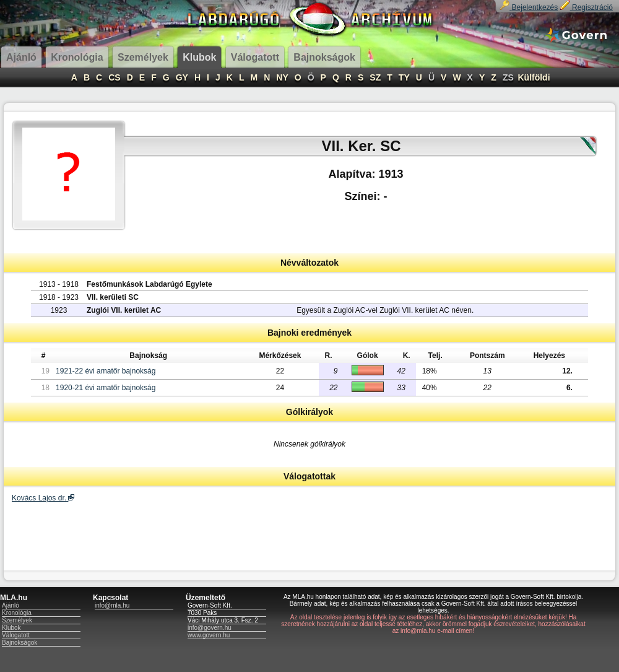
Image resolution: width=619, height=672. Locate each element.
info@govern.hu (210, 628)
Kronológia (17, 613)
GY (182, 77)
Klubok (11, 628)
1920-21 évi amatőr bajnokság (106, 388)
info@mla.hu (112, 605)
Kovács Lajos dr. (43, 498)
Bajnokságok (19, 643)
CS (114, 77)
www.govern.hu (209, 635)
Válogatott (16, 635)
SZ (375, 77)
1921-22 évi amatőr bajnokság (106, 371)
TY (404, 77)
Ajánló (11, 605)
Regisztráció (587, 7)
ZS (508, 77)
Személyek (17, 620)
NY (282, 77)
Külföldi (534, 77)
